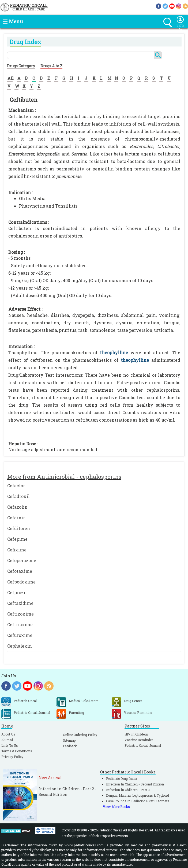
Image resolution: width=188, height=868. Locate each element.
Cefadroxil (18, 496)
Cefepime (17, 539)
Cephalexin (20, 646)
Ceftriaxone (20, 624)
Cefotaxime (20, 571)
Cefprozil (17, 592)
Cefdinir (16, 518)
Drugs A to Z (51, 66)
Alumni (7, 740)
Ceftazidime (20, 603)
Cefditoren (19, 528)
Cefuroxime (20, 635)
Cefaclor (16, 486)
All (11, 78)
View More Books (116, 807)
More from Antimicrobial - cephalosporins (64, 477)
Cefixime (17, 550)
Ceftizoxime (20, 614)
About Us (8, 734)
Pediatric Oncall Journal (143, 745)
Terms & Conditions (17, 751)
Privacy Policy (12, 757)
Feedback (70, 746)
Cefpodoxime (21, 582)
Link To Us (10, 745)
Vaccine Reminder (139, 740)
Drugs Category (21, 66)
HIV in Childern (136, 734)
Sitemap (69, 740)
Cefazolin (17, 507)
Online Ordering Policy (80, 735)
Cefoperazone (22, 560)
